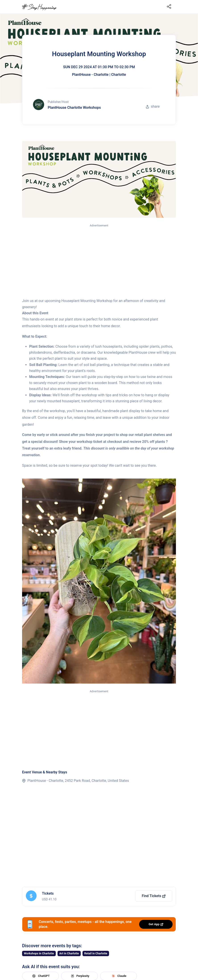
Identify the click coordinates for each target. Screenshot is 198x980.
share (153, 106)
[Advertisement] (99, 261)
